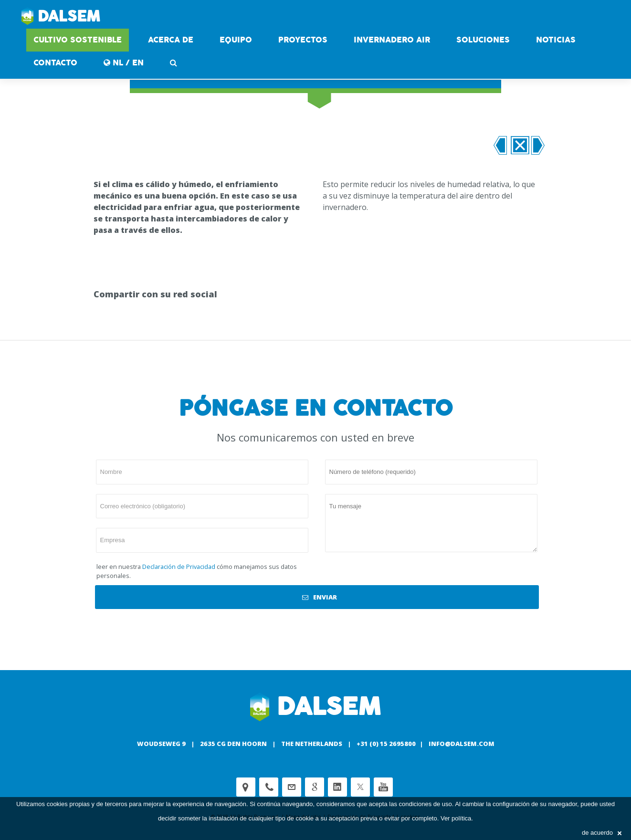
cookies (57, 804)
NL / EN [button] (124, 63)
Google (315, 787)
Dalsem (61, 17)
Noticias (556, 40)
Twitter (360, 787)
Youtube (383, 787)
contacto (55, 63)
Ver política (456, 818)
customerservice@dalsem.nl (292, 787)
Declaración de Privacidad (179, 567)
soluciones (483, 40)
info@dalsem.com (462, 744)
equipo (236, 40)
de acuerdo (602, 833)
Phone (269, 787)
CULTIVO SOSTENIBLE (78, 40)
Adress (246, 787)
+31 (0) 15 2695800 (386, 744)
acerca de (171, 40)
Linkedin (337, 787)
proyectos (303, 40)
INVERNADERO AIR (392, 40)
